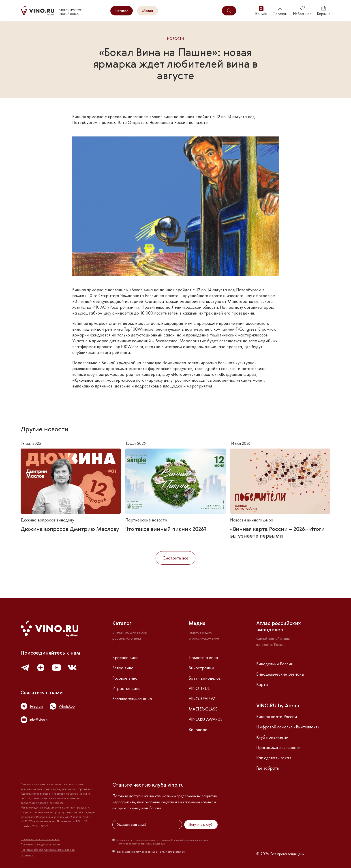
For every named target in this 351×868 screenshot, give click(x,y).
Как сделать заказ (274, 758)
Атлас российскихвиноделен (279, 627)
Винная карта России (277, 717)
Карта (262, 684)
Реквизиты (27, 855)
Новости (175, 39)
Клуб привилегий (272, 737)
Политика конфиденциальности (40, 845)
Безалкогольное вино (132, 699)
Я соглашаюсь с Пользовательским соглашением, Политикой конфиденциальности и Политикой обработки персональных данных (163, 842)
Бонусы (261, 11)
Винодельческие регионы (280, 674)
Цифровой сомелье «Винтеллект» (288, 727)
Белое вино (123, 668)
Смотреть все (175, 558)
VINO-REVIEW (202, 699)
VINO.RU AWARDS (206, 719)
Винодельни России (275, 664)
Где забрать (268, 768)
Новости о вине (203, 657)
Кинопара (198, 730)
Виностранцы (201, 668)
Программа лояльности (278, 747)
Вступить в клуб (201, 824)
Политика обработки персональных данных (48, 850)
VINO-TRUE (199, 688)
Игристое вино (126, 688)
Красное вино (125, 657)
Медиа (148, 11)
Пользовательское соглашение (40, 839)
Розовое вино (125, 678)
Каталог (122, 11)
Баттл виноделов (205, 678)
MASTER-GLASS (203, 709)
